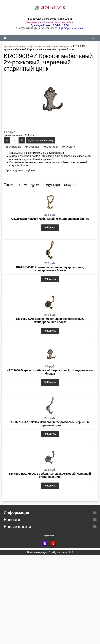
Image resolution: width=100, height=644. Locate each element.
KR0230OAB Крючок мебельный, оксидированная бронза (50, 219)
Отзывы (32, 147)
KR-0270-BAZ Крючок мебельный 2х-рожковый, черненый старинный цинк (50, 424)
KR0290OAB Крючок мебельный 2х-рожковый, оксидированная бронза (50, 372)
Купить (50, 228)
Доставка (51, 147)
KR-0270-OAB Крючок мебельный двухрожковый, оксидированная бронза (50, 269)
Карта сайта (49, 536)
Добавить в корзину (41, 140)
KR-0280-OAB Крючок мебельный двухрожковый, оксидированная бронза (50, 320)
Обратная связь (72, 28)
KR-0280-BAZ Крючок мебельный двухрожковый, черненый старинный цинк (50, 475)
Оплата (69, 147)
